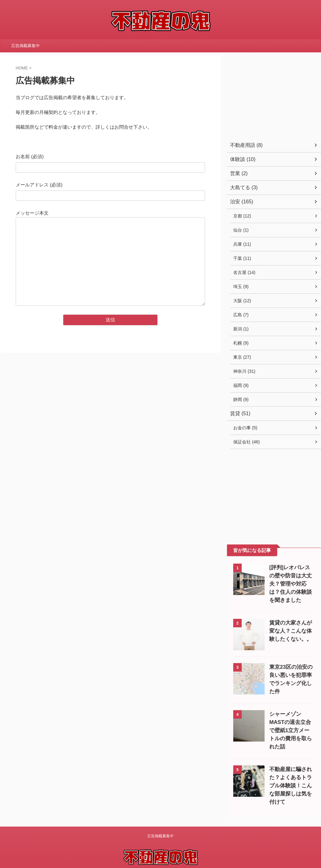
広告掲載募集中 (26, 46)
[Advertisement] (274, 95)
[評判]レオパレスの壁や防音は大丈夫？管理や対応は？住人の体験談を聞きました (290, 584)
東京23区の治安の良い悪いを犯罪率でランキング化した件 (291, 675)
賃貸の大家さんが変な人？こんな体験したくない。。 (290, 631)
